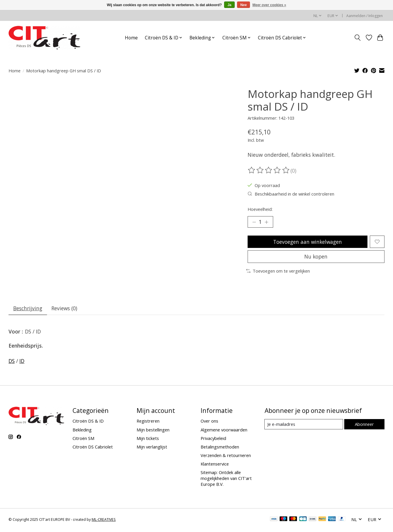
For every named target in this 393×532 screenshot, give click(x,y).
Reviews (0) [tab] (65, 310)
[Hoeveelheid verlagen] (254, 222)
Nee (243, 5)
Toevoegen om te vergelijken (278, 272)
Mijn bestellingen (153, 431)
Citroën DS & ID (88, 423)
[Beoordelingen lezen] (269, 170)
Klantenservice (215, 465)
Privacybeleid (213, 440)
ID (22, 362)
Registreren (148, 423)
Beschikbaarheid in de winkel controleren (291, 194)
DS (12, 362)
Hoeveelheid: (260, 209)
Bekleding (82, 431)
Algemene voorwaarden (224, 431)
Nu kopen (316, 258)
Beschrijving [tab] (28, 310)
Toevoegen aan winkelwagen (307, 242)
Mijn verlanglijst (152, 448)
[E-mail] (304, 426)
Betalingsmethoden (220, 448)
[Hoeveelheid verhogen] (267, 222)
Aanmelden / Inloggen (365, 16)
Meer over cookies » (269, 5)
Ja (229, 5)
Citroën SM (83, 440)
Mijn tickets (148, 440)
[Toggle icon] (358, 38)
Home (131, 38)
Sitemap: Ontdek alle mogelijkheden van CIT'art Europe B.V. (226, 480)
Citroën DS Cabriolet (93, 448)
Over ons (209, 423)
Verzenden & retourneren (226, 457)
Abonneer (364, 426)
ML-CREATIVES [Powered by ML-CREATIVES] (104, 521)
